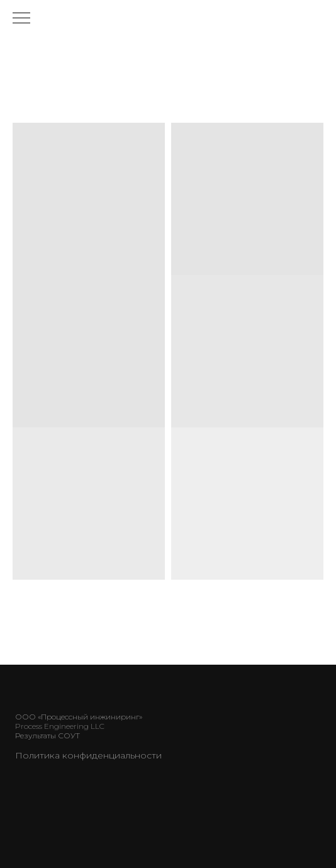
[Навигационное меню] (21, 19)
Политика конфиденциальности (88, 755)
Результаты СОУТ (48, 736)
